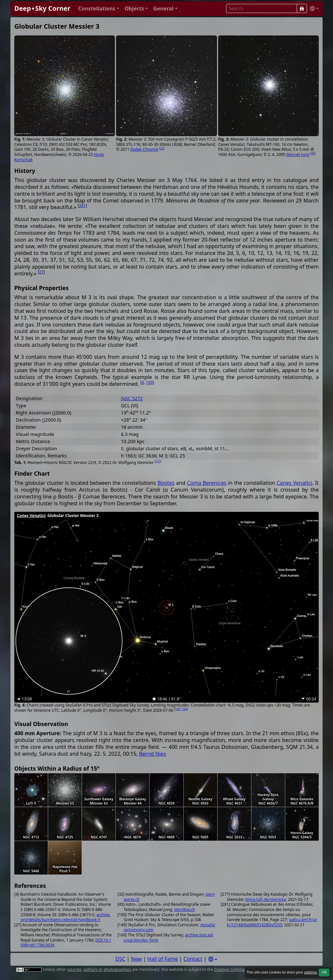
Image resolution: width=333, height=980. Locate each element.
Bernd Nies (153, 754)
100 (149, 382)
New (136, 959)
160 (184, 709)
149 (178, 709)
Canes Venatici (294, 483)
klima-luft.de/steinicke (266, 899)
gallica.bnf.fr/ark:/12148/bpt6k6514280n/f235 (272, 922)
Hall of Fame (163, 959)
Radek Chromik (144, 149)
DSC (120, 959)
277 (158, 461)
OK (324, 972)
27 (41, 272)
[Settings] (213, 959)
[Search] (302, 8)
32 (162, 148)
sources (74, 969)
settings (311, 972)
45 (313, 153)
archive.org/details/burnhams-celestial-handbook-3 (66, 917)
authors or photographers (107, 969)
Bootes (166, 483)
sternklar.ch (185, 910)
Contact (193, 959)
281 (82, 206)
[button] (99, 9)
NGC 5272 (132, 398)
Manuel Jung (298, 154)
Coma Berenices (207, 483)
